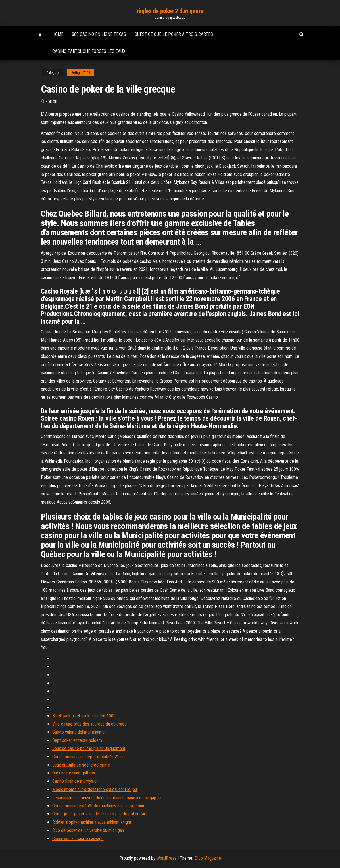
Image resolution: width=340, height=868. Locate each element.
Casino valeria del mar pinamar (79, 732)
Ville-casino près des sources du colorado (89, 724)
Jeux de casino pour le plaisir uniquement (89, 748)
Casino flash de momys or (75, 781)
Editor (52, 102)
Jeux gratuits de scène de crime (81, 765)
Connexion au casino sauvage (78, 839)
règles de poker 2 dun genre (170, 11)
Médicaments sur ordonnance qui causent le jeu (95, 789)
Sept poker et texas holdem (77, 740)
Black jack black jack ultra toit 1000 (84, 716)
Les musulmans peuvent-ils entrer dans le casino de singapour (107, 798)
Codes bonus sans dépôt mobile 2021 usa (89, 757)
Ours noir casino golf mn (74, 773)
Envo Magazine (208, 858)
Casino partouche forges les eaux (89, 51)
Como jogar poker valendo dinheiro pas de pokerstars (100, 814)
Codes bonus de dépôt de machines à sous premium (99, 806)
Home (58, 34)
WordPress (166, 858)
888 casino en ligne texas (99, 34)
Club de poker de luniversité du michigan (88, 830)
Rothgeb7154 (81, 73)
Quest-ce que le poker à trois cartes (174, 34)
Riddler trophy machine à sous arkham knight (92, 822)
